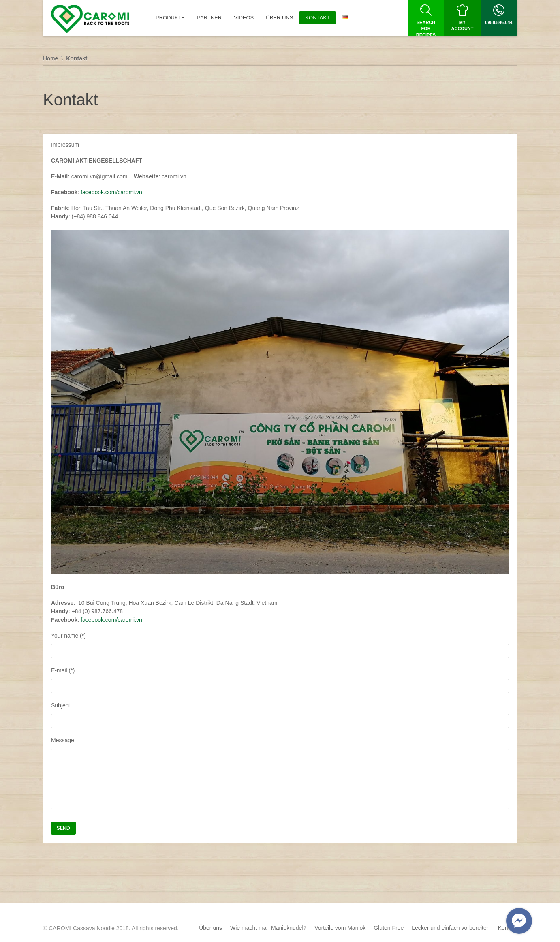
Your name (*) (280, 645)
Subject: (280, 715)
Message (280, 774)
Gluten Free (389, 928)
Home (50, 58)
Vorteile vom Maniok (340, 928)
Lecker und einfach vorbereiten (451, 928)
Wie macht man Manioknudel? (268, 928)
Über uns (211, 928)
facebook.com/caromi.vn (111, 192)
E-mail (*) (280, 680)
